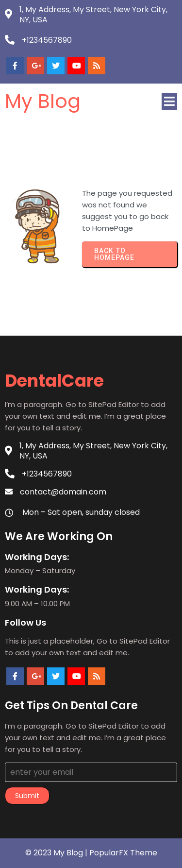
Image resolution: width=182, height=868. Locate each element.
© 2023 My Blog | (57, 853)
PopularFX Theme (123, 853)
